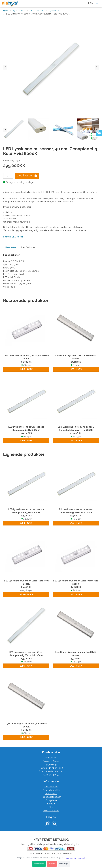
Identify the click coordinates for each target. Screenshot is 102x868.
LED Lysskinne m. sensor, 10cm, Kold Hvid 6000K (26, 586)
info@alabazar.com (54, 771)
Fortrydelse (51, 800)
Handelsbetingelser (51, 797)
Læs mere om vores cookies (76, 858)
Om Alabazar (51, 787)
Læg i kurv (26, 369)
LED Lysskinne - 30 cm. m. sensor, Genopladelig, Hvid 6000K (26, 432)
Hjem (6, 11)
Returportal (51, 794)
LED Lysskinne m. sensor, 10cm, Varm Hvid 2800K (26, 360)
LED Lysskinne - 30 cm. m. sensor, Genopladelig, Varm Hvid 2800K (76, 432)
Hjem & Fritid (19, 11)
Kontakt (51, 804)
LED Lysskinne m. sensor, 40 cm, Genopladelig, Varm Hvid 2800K (26, 657)
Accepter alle (39, 864)
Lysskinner (54, 11)
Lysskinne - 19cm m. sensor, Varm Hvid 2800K (26, 729)
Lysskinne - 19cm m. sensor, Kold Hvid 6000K (76, 360)
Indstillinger (64, 864)
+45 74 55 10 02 (55, 768)
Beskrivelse (11, 247)
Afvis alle (52, 864)
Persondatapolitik (51, 790)
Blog (51, 807)
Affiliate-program (51, 810)
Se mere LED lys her (13, 237)
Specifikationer (28, 247)
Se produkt (26, 594)
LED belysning (37, 11)
